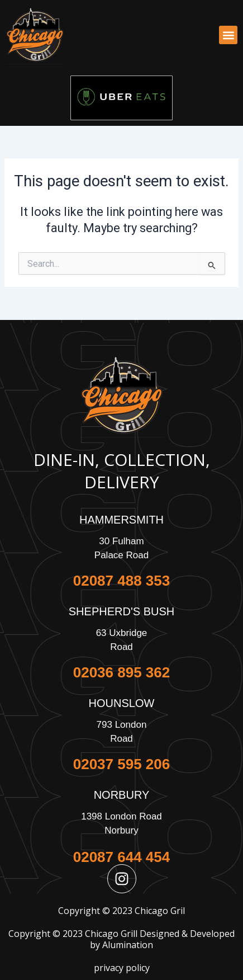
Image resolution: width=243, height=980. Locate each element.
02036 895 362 (122, 672)
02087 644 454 (122, 857)
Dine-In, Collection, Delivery (122, 471)
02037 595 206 (122, 764)
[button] (228, 35)
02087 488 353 (122, 581)
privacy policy (122, 968)
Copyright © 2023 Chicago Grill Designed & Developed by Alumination (121, 939)
